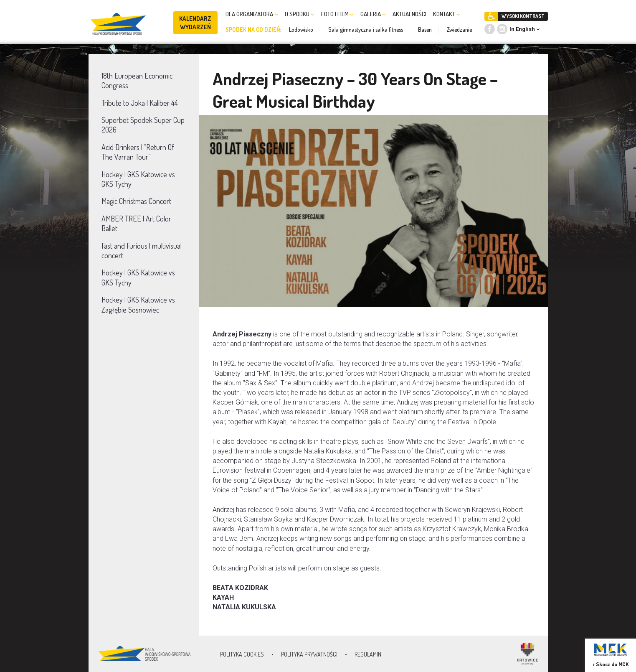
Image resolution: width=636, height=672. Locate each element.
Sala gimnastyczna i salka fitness (366, 29)
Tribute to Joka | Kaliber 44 (140, 103)
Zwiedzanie (459, 29)
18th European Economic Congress (137, 80)
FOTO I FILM (337, 14)
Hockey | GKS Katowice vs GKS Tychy (138, 179)
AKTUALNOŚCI (409, 14)
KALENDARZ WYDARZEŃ (195, 23)
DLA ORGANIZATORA (252, 14)
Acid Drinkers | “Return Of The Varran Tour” (138, 152)
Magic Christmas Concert (136, 201)
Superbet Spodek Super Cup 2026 (143, 125)
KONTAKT (447, 14)
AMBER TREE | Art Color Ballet (136, 223)
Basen (425, 29)
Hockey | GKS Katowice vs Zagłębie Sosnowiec (138, 304)
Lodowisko (301, 29)
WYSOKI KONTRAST (523, 16)
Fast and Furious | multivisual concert (142, 251)
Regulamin (368, 654)
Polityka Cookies (242, 654)
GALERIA (373, 14)
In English (522, 29)
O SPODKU (300, 14)
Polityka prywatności (309, 654)
